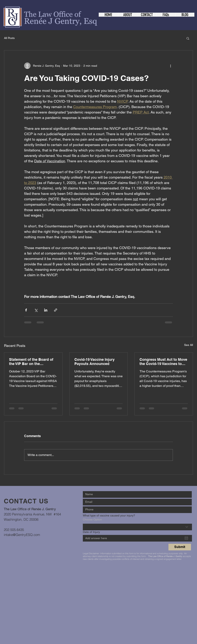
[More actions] (170, 66)
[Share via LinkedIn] (46, 310)
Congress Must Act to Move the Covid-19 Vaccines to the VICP (163, 362)
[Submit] (180, 547)
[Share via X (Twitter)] (36, 310)
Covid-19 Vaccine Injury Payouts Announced (94, 362)
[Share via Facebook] (26, 310)
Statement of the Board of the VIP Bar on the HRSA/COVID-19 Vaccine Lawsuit (31, 362)
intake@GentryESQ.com (22, 535)
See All (189, 345)
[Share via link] (56, 310)
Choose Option (92, 519)
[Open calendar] (186, 538)
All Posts (9, 38)
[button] (188, 38)
